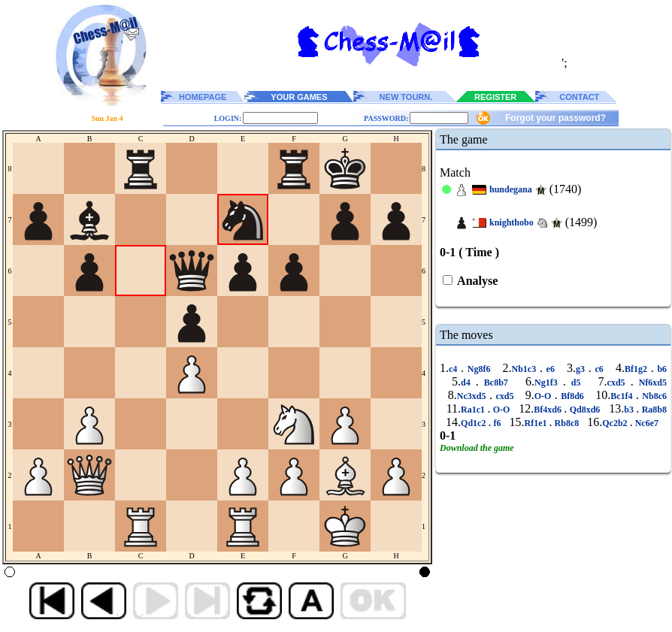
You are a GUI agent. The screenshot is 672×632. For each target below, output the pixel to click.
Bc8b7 (496, 383)
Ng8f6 (479, 369)
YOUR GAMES (299, 97)
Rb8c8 (567, 423)
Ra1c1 (474, 410)
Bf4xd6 (549, 410)
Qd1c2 (474, 423)
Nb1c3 (526, 369)
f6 (497, 423)
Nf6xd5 (650, 383)
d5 (576, 383)
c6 (599, 369)
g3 (582, 369)
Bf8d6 (573, 396)
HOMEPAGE (203, 97)
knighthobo (512, 222)
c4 (455, 369)
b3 (630, 410)
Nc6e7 (647, 423)
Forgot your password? (555, 118)
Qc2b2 (616, 423)
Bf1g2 (638, 369)
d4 (468, 383)
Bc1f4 (623, 396)
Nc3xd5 (473, 396)
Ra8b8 (653, 410)
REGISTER (495, 97)
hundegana (511, 189)
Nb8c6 (653, 396)
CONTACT (579, 97)
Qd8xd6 (584, 410)
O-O (545, 396)
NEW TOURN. (406, 97)
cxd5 (619, 383)
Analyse (476, 281)
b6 (660, 369)
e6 (551, 369)
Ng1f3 (549, 383)
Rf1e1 (537, 423)
